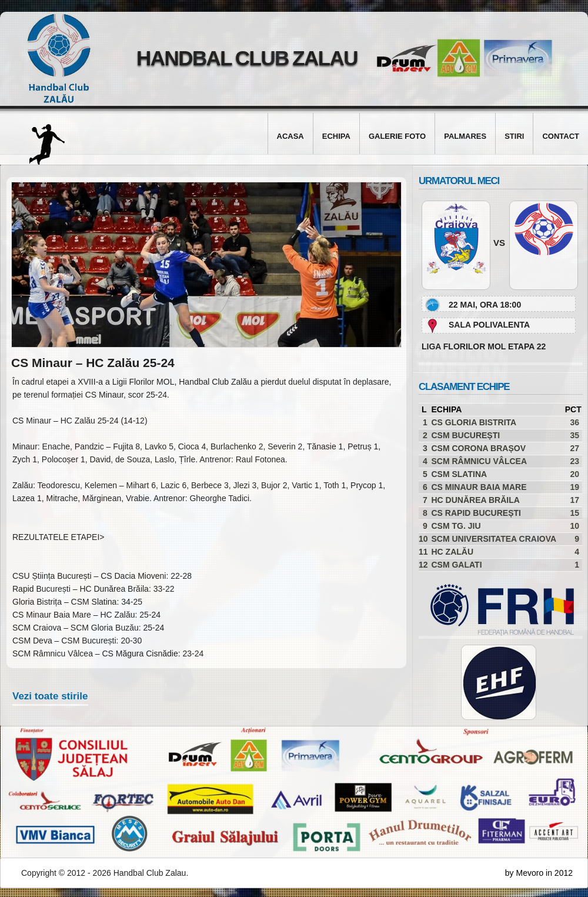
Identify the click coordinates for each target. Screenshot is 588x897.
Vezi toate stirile (50, 696)
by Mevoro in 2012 (539, 873)
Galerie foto (397, 136)
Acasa (290, 136)
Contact (561, 136)
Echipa (336, 136)
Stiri (514, 136)
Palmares (465, 136)
